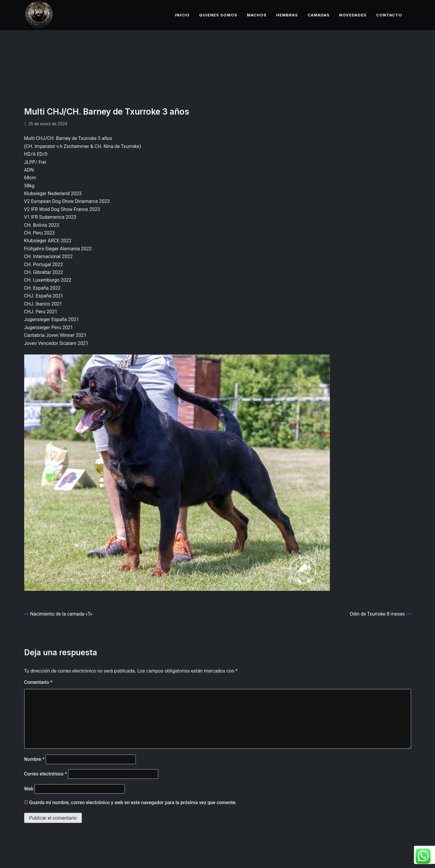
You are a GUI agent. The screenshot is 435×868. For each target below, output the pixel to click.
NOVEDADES (353, 15)
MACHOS (257, 15)
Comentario (38, 682)
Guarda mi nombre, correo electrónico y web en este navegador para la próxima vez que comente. (133, 803)
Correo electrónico (46, 774)
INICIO (182, 15)
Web (29, 789)
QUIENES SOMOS (218, 15)
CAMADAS (319, 15)
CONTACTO (389, 15)
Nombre (34, 759)
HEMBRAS (287, 15)
